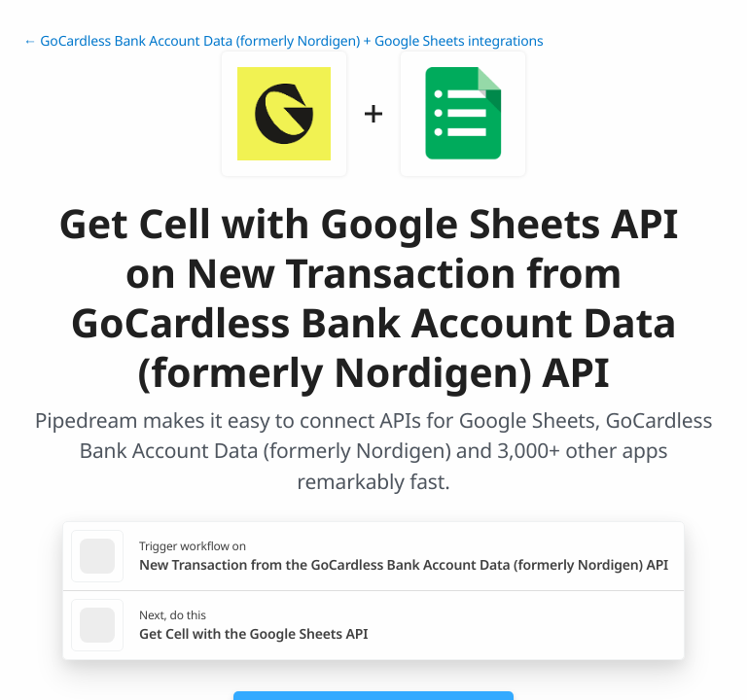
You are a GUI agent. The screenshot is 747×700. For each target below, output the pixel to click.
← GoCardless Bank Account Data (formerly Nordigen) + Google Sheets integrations (284, 41)
